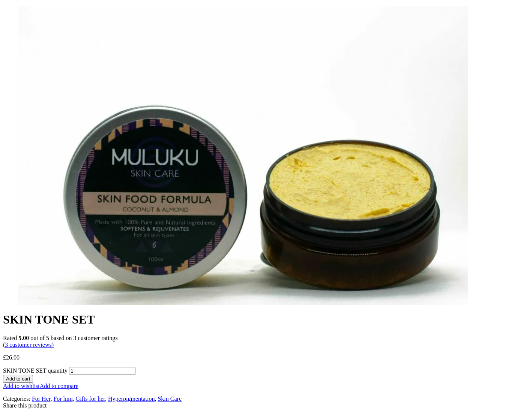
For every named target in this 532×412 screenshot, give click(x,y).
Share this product (25, 405)
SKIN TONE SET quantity (35, 371)
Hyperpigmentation (131, 399)
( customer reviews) (28, 345)
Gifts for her (90, 399)
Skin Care (170, 399)
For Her (41, 399)
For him (63, 399)
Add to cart (18, 379)
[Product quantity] (102, 371)
